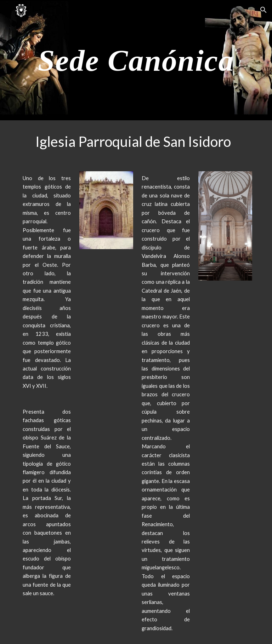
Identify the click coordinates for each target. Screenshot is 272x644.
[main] (136, 60)
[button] (263, 10)
